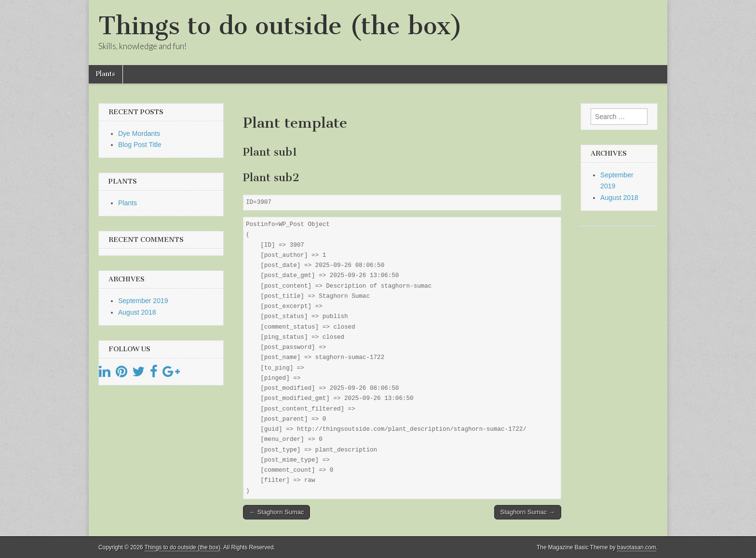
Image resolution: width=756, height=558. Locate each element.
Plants (106, 74)
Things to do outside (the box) (280, 26)
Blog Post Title (140, 145)
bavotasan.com (637, 547)
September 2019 (143, 301)
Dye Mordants (139, 133)
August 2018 (137, 312)
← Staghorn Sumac (277, 512)
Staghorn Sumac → (528, 512)
